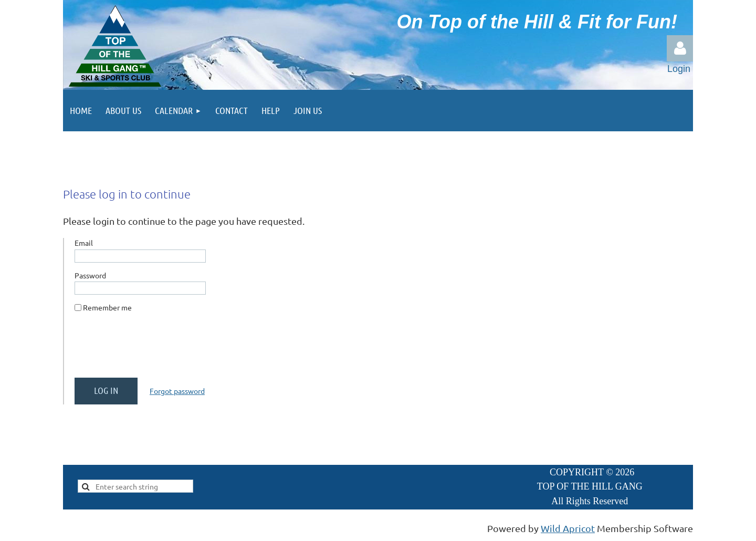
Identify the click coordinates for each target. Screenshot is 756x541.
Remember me (107, 307)
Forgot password (177, 391)
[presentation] (154, 349)
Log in (680, 48)
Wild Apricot (568, 528)
